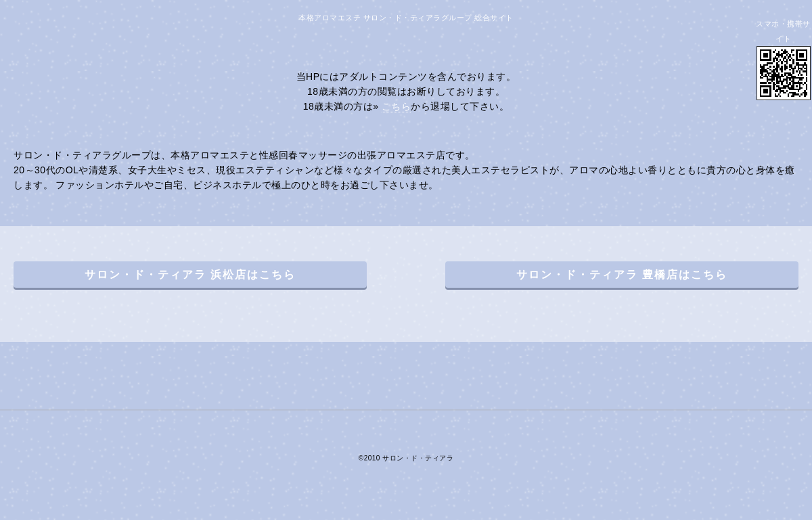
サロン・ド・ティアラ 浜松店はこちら (190, 275)
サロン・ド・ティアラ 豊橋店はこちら (622, 275)
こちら (397, 106)
